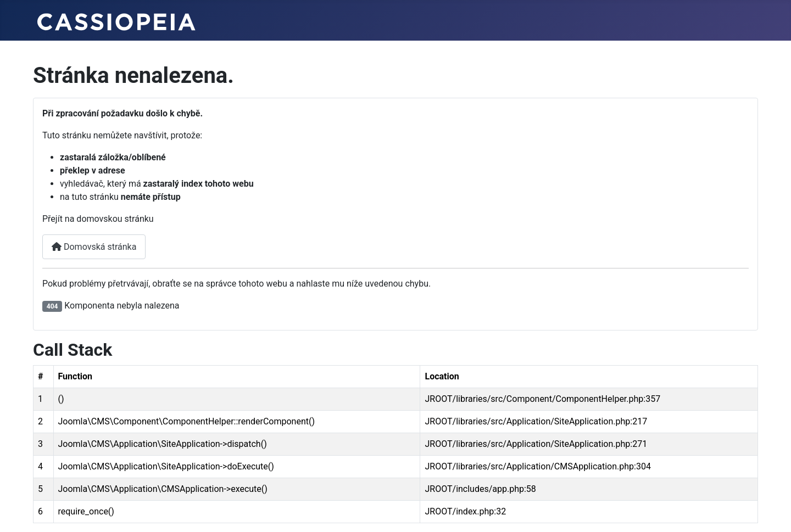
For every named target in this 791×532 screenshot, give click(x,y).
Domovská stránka (94, 247)
